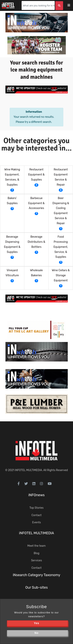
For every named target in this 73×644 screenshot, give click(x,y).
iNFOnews (37, 495)
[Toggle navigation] (71, 6)
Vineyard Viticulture (12, 273)
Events (36, 522)
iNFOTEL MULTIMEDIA (28, 470)
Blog (36, 553)
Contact (36, 515)
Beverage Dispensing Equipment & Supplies (12, 244)
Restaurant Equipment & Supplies (36, 175)
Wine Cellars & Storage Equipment (61, 275)
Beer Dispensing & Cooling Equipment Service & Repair (61, 211)
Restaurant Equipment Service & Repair (61, 177)
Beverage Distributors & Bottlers (36, 242)
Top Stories (36, 508)
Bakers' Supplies (12, 201)
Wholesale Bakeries (36, 273)
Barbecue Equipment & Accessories (36, 203)
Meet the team (37, 546)
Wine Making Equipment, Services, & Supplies (12, 177)
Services (37, 560)
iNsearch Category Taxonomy (37, 575)
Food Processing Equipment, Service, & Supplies (61, 247)
